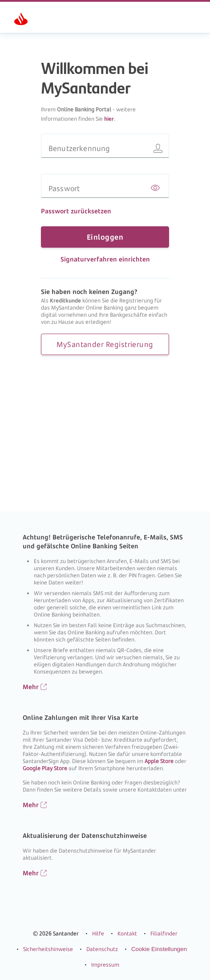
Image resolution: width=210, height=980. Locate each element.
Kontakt (127, 949)
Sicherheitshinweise (48, 965)
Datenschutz (102, 965)
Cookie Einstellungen (159, 965)
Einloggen (105, 237)
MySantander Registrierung (105, 344)
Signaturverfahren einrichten (105, 259)
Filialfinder (164, 949)
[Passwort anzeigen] (155, 188)
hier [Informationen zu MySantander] (109, 119)
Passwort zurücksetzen (76, 211)
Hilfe (98, 949)
